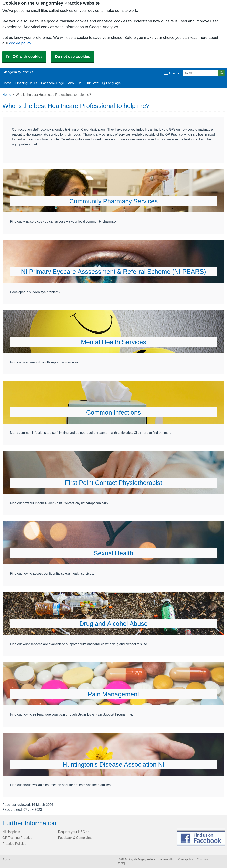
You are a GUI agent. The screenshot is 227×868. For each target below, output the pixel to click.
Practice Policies (14, 844)
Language (111, 83)
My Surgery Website (145, 859)
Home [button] (7, 83)
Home (7, 95)
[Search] (201, 73)
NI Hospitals (11, 832)
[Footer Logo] (201, 838)
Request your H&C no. (74, 832)
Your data (203, 859)
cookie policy (20, 43)
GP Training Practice (17, 838)
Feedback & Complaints (75, 838)
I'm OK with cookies (24, 57)
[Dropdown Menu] (172, 73)
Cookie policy (185, 859)
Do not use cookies (73, 57)
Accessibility (167, 859)
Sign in (6, 859)
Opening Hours (26, 83)
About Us (75, 83)
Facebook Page (53, 83)
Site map (121, 863)
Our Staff (92, 83)
